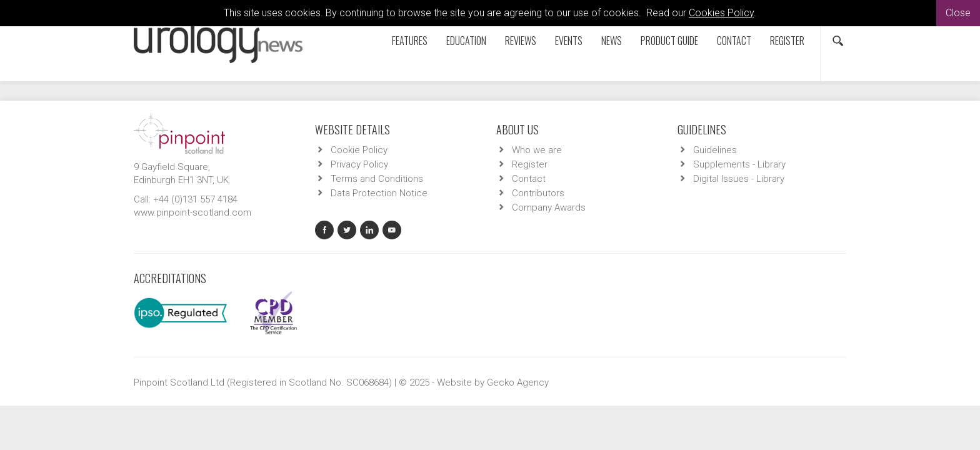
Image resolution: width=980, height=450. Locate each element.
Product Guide (669, 41)
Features (410, 41)
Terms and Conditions (377, 179)
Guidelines (715, 150)
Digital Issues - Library (739, 179)
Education (466, 41)
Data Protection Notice (379, 193)
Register (787, 41)
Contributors (538, 193)
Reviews (521, 41)
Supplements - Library (739, 164)
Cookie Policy (359, 150)
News (612, 41)
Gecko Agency (518, 382)
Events (569, 41)
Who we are (537, 150)
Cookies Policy (721, 13)
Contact (734, 41)
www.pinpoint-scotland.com (192, 212)
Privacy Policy (359, 164)
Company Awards (549, 207)
